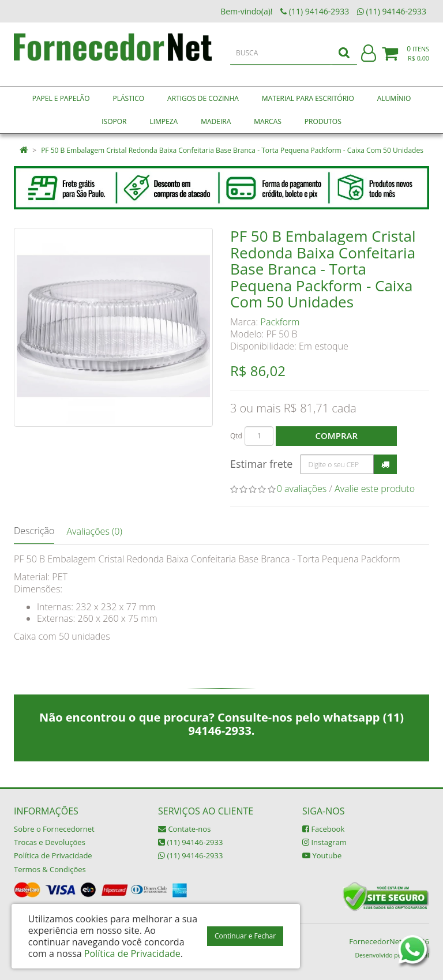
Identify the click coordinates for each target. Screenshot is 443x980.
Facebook (323, 829)
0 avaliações (302, 489)
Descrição (34, 531)
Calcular (385, 464)
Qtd (236, 436)
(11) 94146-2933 (190, 842)
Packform (280, 322)
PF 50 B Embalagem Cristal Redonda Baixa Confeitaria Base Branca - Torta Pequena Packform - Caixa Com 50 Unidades (232, 150)
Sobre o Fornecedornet (54, 829)
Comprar (337, 435)
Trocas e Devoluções (50, 842)
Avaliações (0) (94, 531)
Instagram (324, 842)
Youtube (322, 855)
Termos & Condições (50, 869)
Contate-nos (184, 829)
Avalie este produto (375, 489)
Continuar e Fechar (245, 936)
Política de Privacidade (53, 855)
